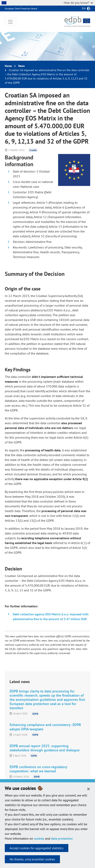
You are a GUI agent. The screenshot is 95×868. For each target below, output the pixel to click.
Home (8, 66)
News (21, 66)
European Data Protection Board (21, 8)
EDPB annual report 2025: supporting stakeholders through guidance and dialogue (45, 748)
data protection (62, 838)
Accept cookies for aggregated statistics (37, 848)
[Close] (88, 789)
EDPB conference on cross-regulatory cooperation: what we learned (38, 769)
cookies (39, 838)
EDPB (35, 714)
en (84, 8)
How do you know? (78, 3)
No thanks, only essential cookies (32, 859)
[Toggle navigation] (10, 22)
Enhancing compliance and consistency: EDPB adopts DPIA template (45, 727)
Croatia (33, 150)
